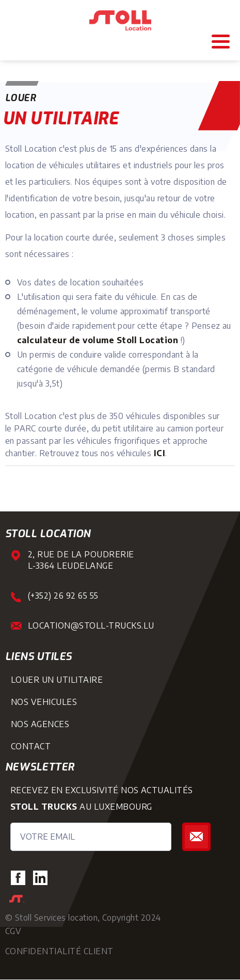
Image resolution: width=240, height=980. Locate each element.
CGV (13, 931)
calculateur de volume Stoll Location (98, 340)
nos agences (40, 724)
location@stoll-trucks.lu (91, 625)
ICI (159, 453)
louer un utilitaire (57, 680)
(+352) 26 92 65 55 (63, 596)
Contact (31, 746)
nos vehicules (44, 702)
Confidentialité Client (59, 951)
